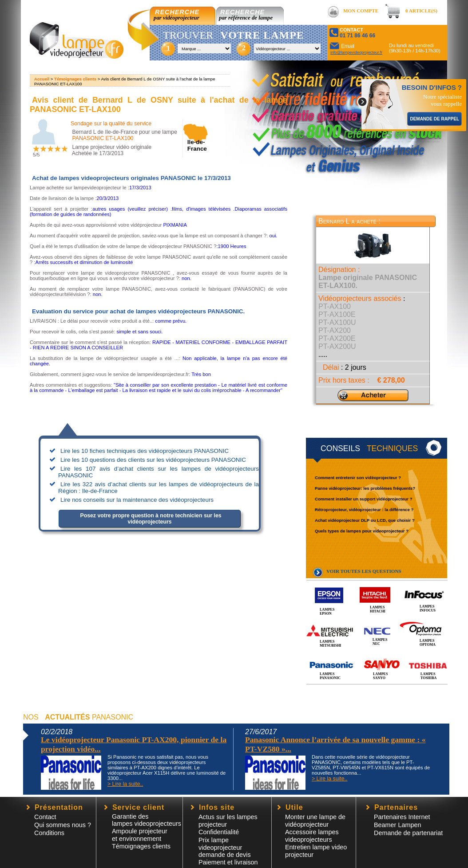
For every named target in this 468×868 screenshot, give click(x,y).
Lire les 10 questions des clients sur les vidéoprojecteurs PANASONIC (153, 460)
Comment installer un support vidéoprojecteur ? (364, 499)
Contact (45, 817)
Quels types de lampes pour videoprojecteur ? (362, 531)
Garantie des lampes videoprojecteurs (147, 820)
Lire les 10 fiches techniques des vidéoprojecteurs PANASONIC (145, 451)
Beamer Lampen (397, 825)
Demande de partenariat (408, 833)
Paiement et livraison (228, 862)
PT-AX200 (335, 330)
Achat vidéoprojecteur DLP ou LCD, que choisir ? (365, 520)
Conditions (49, 833)
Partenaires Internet (402, 817)
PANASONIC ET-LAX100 (103, 138)
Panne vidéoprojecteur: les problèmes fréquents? (365, 488)
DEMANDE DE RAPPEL (434, 119)
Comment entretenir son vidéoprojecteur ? (358, 478)
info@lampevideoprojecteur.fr (356, 52)
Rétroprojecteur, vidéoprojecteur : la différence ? (364, 510)
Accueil (42, 79)
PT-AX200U (337, 346)
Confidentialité (219, 832)
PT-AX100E (337, 314)
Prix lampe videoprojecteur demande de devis (225, 847)
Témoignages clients (75, 79)
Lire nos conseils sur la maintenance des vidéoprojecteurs (137, 500)
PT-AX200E (337, 338)
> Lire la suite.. (125, 784)
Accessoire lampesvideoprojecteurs (312, 836)
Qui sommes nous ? (63, 825)
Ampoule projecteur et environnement (140, 835)
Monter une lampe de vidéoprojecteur (315, 821)
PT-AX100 (335, 306)
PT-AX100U (337, 322)
